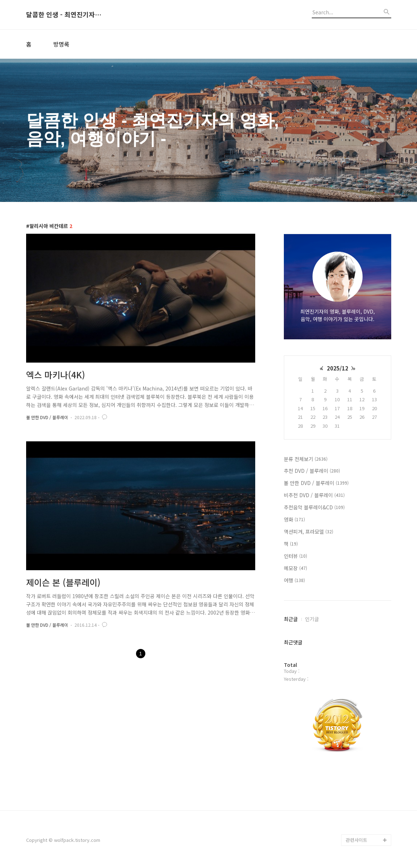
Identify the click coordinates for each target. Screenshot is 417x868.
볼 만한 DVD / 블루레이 (47, 417)
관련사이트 (357, 840)
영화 (294, 519)
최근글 (291, 619)
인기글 (312, 619)
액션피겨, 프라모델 (309, 532)
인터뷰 (295, 556)
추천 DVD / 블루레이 (312, 471)
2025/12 (338, 368)
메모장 (295, 568)
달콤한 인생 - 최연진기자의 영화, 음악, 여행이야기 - (66, 15)
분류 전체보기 (306, 459)
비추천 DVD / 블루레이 (314, 495)
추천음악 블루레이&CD (314, 507)
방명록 (61, 44)
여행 (294, 580)
